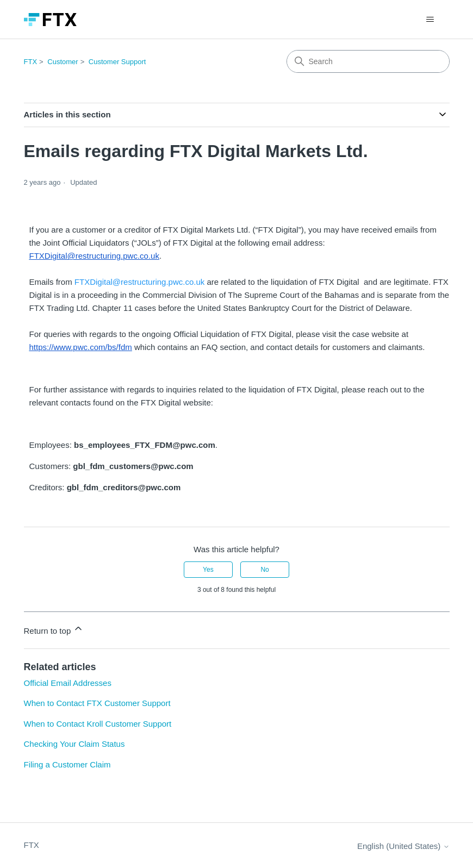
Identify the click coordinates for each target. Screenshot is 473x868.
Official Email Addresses (68, 683)
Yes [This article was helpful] (208, 570)
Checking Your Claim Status (74, 744)
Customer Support (117, 62)
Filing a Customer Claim (67, 764)
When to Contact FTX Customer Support (97, 703)
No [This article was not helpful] (264, 570)
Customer (63, 62)
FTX (31, 62)
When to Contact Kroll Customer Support (98, 724)
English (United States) (403, 846)
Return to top (54, 629)
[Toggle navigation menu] (430, 20)
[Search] (368, 61)
